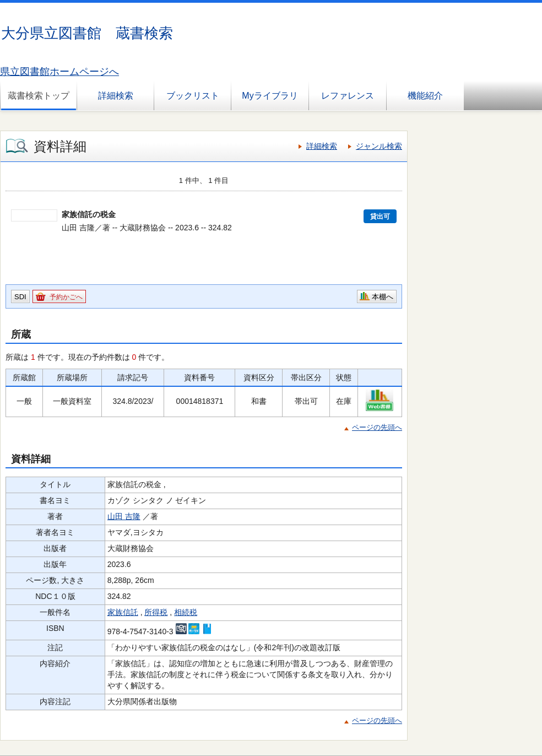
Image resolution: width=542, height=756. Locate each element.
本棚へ (383, 297)
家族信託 (123, 612)
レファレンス (348, 96)
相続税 (186, 612)
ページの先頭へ (377, 427)
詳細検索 (116, 96)
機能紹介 (425, 96)
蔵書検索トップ (39, 96)
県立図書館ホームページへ (59, 72)
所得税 (156, 612)
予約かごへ (66, 297)
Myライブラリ (270, 96)
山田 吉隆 (124, 516)
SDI (20, 297)
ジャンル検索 (379, 146)
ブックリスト (193, 96)
